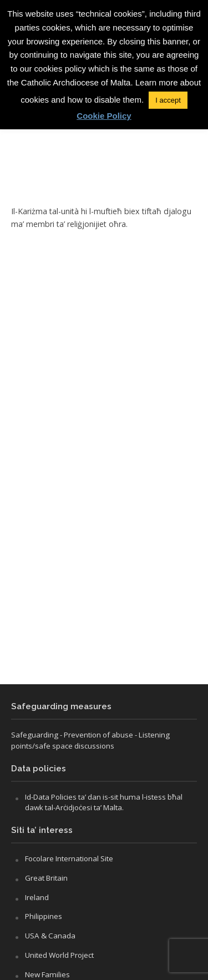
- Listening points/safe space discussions (90, 740)
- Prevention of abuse (97, 735)
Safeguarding (35, 735)
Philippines (44, 916)
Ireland (37, 897)
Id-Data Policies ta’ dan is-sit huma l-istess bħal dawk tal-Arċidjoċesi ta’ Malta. (104, 802)
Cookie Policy (104, 116)
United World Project (59, 955)
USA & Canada (50, 936)
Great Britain (46, 878)
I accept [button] (168, 100)
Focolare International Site (69, 858)
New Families (47, 974)
